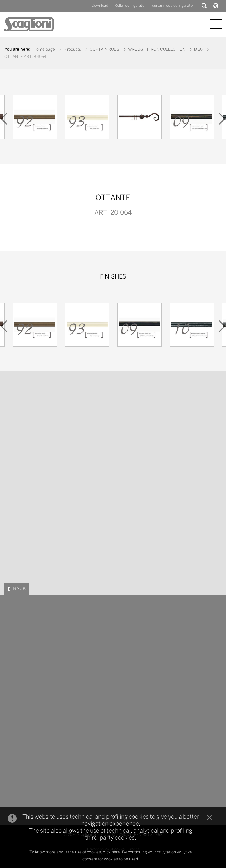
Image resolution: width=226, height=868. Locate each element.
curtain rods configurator (173, 6)
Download (100, 6)
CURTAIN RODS (105, 50)
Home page (44, 50)
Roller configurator (130, 6)
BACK (19, 589)
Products (73, 50)
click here (111, 852)
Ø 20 (198, 50)
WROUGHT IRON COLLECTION (157, 50)
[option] (35, 119)
